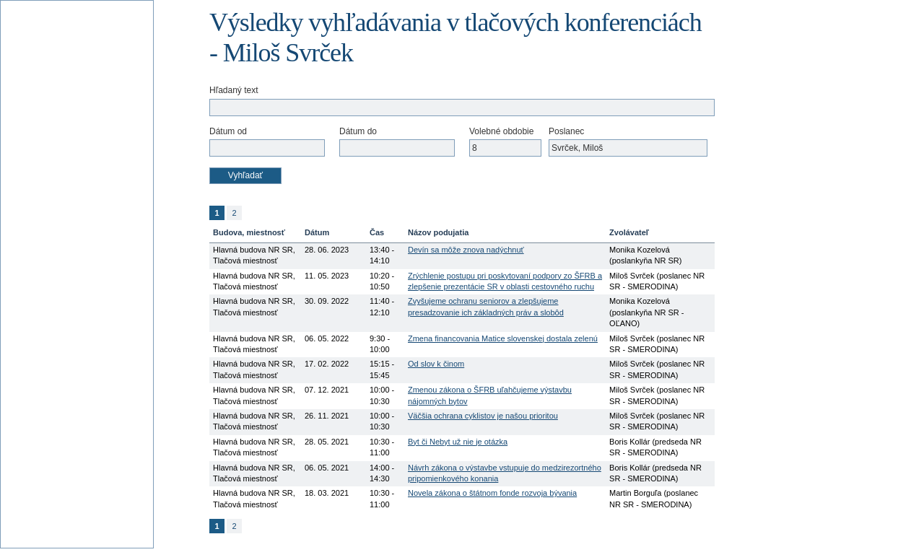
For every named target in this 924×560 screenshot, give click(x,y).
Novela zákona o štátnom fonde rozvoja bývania (492, 493)
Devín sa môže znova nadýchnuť (466, 250)
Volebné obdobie (501, 131)
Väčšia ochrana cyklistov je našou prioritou (483, 416)
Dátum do (358, 131)
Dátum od (228, 131)
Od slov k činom (436, 364)
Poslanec (566, 131)
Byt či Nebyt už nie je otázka (458, 442)
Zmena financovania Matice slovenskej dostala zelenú (503, 338)
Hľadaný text (234, 90)
